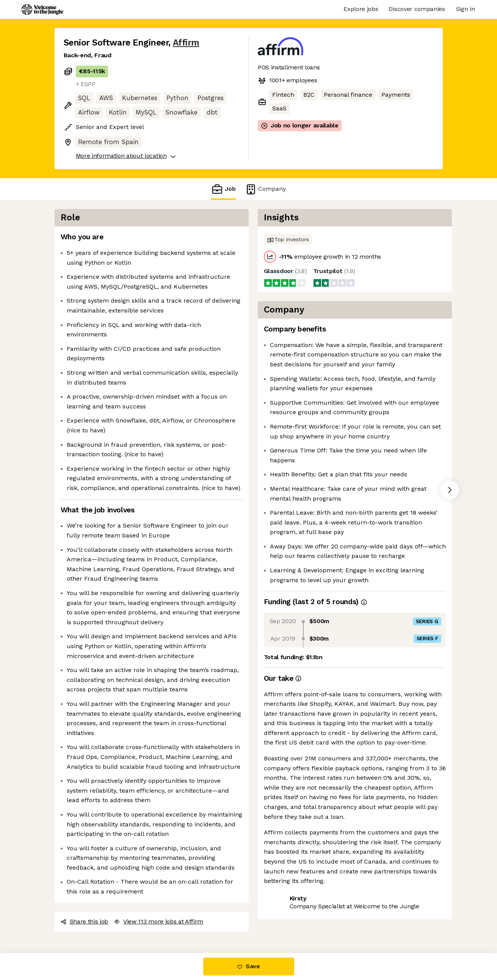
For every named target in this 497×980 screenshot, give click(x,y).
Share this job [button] (85, 921)
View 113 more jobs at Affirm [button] (159, 921)
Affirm (186, 43)
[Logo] (42, 9)
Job (223, 189)
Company (265, 189)
